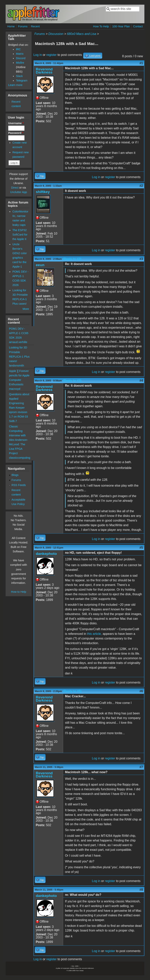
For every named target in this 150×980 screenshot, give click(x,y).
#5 (141, 548)
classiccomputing (20, 458)
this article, (94, 634)
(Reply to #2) (72, 259)
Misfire (20, 63)
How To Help (101, 26)
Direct (15, 188)
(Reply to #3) (72, 381)
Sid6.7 (13, 421)
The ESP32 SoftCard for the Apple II (20, 235)
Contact (138, 26)
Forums (23, 26)
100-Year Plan (121, 26)
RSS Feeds (19, 485)
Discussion (56, 34)
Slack (19, 76)
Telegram (22, 81)
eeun (40, 265)
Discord (21, 58)
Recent (35, 26)
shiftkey (43, 192)
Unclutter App (19, 192)
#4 (141, 381)
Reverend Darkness (44, 71)
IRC (18, 49)
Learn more (15, 85)
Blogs (15, 475)
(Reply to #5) (72, 691)
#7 (141, 767)
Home (11, 26)
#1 (141, 63)
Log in (38, 55)
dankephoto (46, 554)
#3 (141, 259)
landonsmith (16, 366)
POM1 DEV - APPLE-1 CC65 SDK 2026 (19, 333)
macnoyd (15, 389)
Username (16, 123)
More (26, 309)
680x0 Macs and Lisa (82, 34)
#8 (141, 890)
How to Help (19, 592)
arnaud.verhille (18, 342)
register (51, 55)
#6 (141, 691)
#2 (141, 186)
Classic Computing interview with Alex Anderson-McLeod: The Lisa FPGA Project (18, 440)
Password (16, 133)
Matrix (20, 54)
